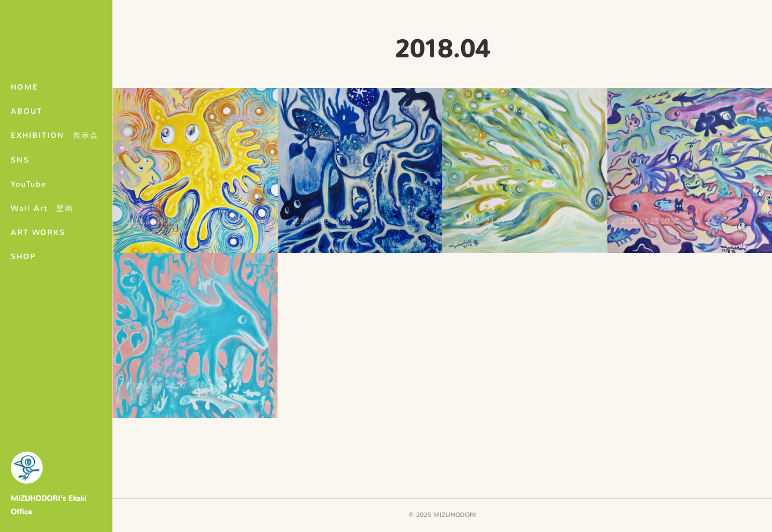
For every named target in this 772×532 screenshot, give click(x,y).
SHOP (23, 257)
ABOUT (27, 111)
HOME (25, 87)
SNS (20, 160)
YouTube (29, 184)
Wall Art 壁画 (42, 208)
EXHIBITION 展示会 (55, 135)
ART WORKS (38, 232)
